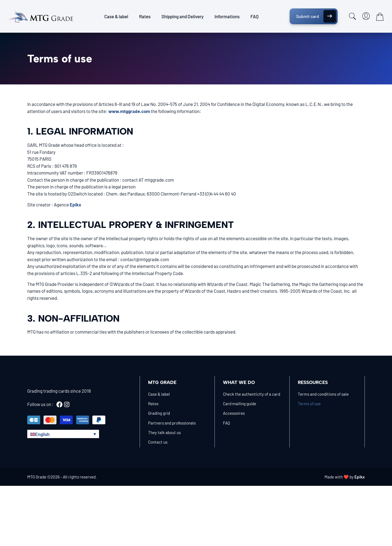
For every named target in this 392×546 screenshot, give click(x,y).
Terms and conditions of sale (323, 394)
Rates (145, 16)
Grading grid (159, 413)
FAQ (255, 16)
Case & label (116, 16)
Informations (227, 16)
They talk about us (164, 432)
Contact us (158, 442)
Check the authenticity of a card (252, 394)
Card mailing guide (240, 404)
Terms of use (309, 404)
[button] (63, 434)
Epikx (360, 477)
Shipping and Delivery (183, 16)
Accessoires (234, 413)
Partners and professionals (172, 423)
